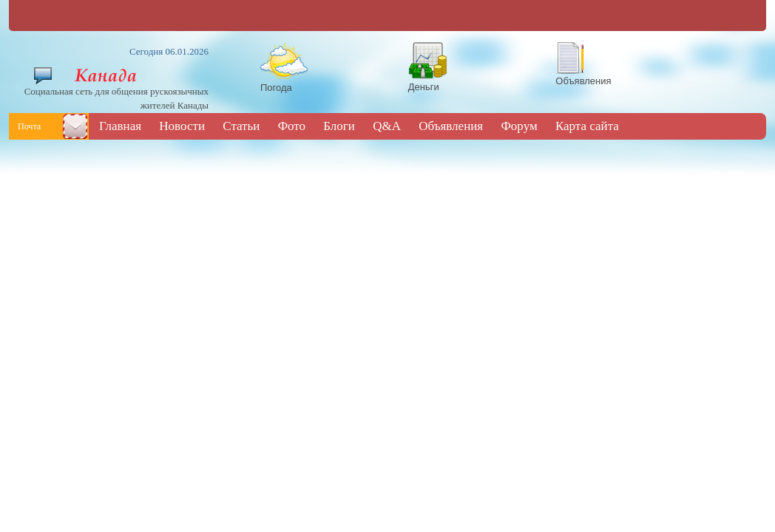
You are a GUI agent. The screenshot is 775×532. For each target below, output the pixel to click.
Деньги (424, 87)
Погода (276, 88)
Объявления (583, 81)
